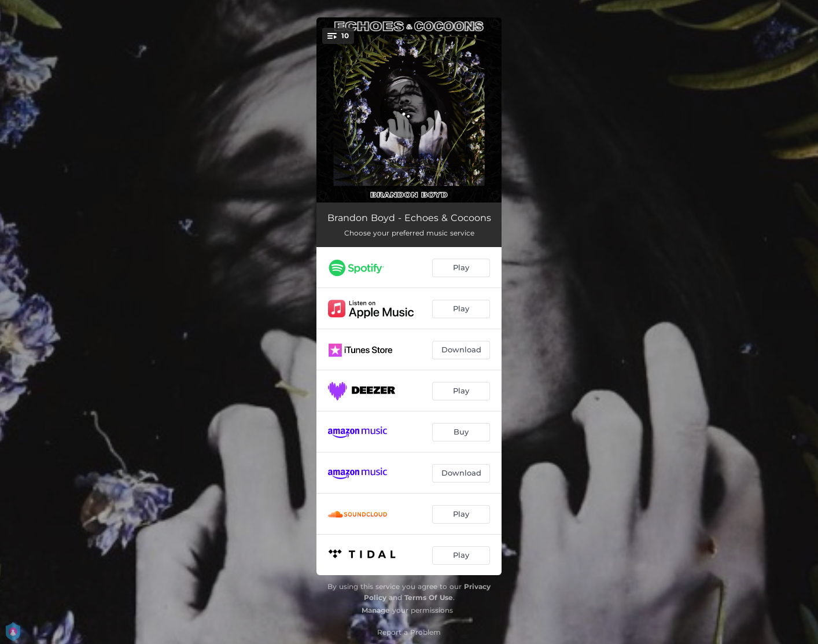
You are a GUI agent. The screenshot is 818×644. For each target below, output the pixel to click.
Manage (376, 610)
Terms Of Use (429, 597)
